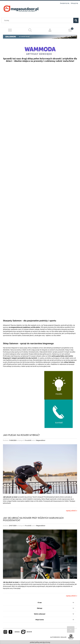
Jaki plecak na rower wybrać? (21, 435)
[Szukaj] (76, 20)
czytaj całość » (71, 510)
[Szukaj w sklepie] (38, 20)
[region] (40, 135)
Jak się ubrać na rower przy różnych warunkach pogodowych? (33, 519)
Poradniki (28, 440)
